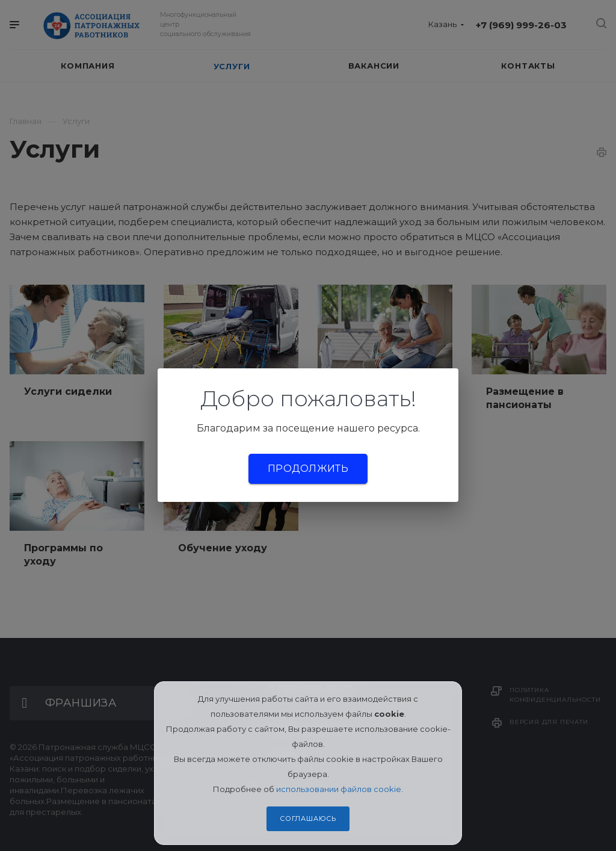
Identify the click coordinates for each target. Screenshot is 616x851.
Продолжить (308, 469)
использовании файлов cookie (339, 789)
